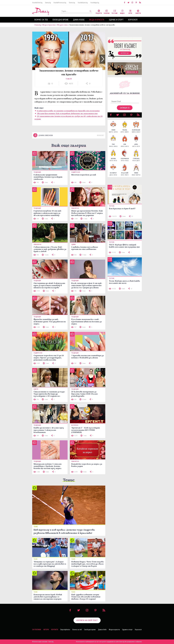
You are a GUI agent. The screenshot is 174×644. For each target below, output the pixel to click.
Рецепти (99, 12)
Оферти (138, 12)
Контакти (55, 630)
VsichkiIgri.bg (95, 3)
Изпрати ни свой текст (87, 620)
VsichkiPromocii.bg (60, 3)
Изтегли (125, 53)
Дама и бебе (79, 20)
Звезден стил (62, 25)
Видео (122, 12)
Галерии (107, 12)
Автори (46, 630)
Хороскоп (133, 20)
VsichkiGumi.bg (83, 3)
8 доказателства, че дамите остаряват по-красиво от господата (68, 111)
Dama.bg (48, 3)
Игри (130, 12)
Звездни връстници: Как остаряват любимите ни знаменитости (67, 113)
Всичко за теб (41, 20)
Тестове (114, 12)
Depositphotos (65, 630)
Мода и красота (97, 20)
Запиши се (125, 108)
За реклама (37, 630)
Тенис (69, 480)
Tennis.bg (72, 3)
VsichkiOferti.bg (37, 3)
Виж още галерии (69, 145)
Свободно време (60, 20)
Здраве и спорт (116, 20)
